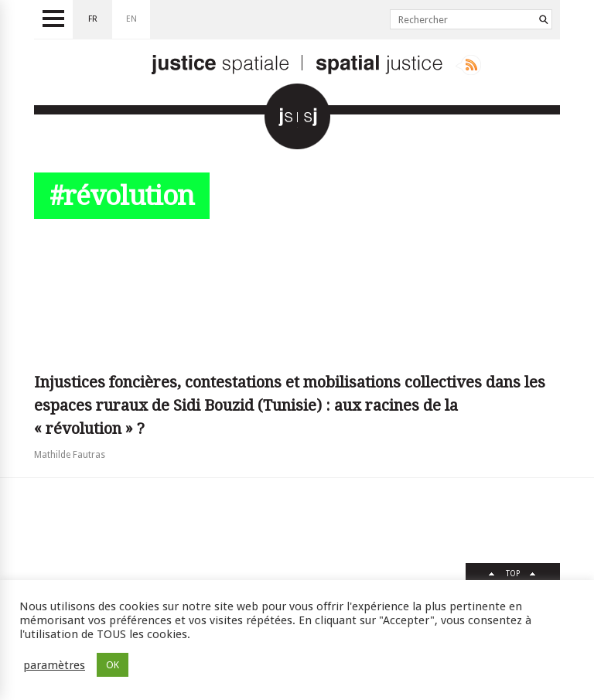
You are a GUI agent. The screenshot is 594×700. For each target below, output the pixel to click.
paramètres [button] (54, 665)
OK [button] (113, 665)
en (131, 19)
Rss (468, 65)
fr (93, 19)
